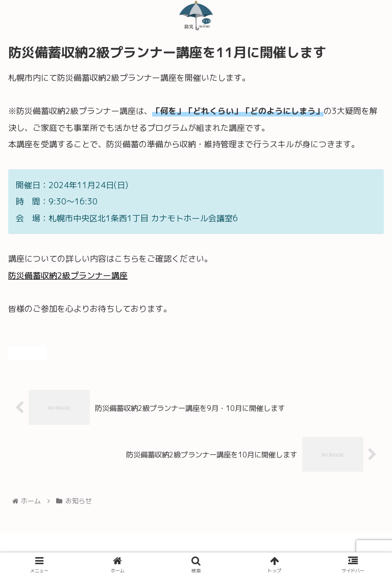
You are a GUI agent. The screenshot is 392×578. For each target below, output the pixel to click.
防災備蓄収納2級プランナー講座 (68, 275)
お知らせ (28, 353)
